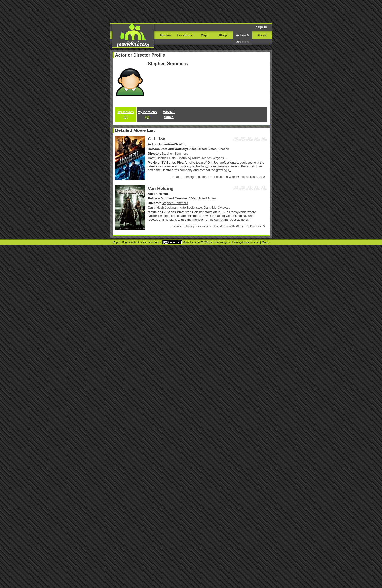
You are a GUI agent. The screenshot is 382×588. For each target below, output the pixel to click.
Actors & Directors (243, 39)
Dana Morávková (216, 207)
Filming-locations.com (246, 242)
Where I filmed (169, 115)
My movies (125, 115)
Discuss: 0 (258, 177)
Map (204, 35)
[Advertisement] (228, 11)
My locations (147, 115)
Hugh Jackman (167, 207)
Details (176, 177)
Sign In (262, 27)
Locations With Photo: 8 (231, 177)
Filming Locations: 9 (198, 177)
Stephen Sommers (175, 154)
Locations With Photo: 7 (231, 226)
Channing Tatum (189, 158)
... (230, 170)
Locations (185, 35)
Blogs (223, 35)
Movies (165, 35)
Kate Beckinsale (191, 207)
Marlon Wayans (213, 158)
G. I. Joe (157, 139)
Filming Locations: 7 (198, 226)
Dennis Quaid (166, 158)
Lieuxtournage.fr (220, 242)
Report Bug (120, 242)
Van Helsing (161, 188)
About (262, 35)
